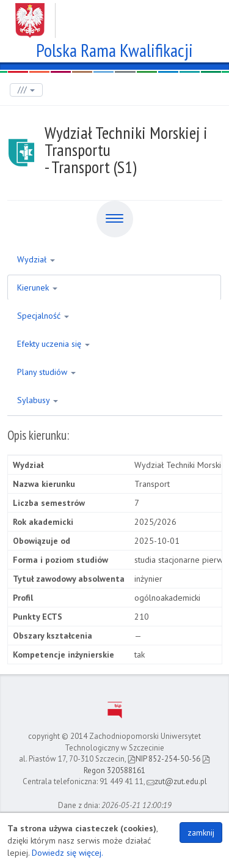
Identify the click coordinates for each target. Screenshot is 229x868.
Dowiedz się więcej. (67, 853)
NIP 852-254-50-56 (164, 759)
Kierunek (37, 287)
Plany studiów (46, 372)
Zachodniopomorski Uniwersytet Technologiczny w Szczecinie (114, 16)
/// (26, 90)
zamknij (201, 833)
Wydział (36, 259)
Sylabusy (38, 400)
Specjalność (43, 316)
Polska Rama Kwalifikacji (114, 49)
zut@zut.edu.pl (177, 781)
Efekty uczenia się (53, 344)
